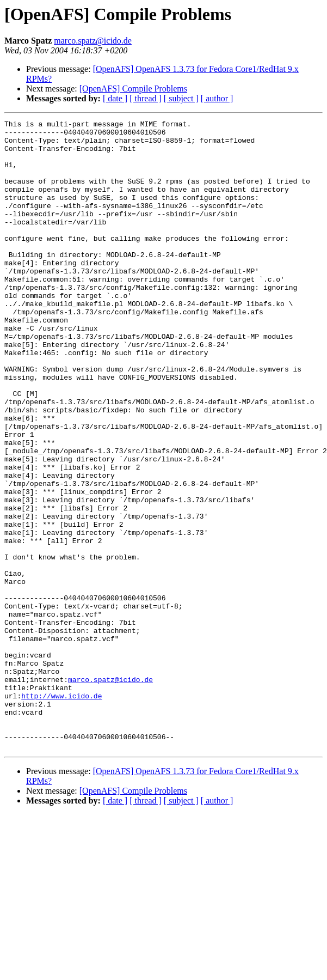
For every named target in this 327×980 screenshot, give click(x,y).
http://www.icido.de (61, 812)
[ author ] (217, 98)
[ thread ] (146, 98)
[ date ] (115, 98)
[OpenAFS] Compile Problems (133, 89)
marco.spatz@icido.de (93, 41)
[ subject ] (181, 98)
